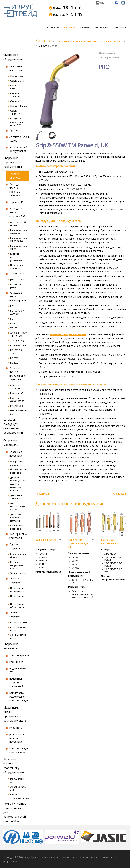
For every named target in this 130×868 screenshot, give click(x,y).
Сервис (85, 27)
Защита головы (18, 573)
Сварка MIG (16, 101)
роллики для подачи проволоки (17, 738)
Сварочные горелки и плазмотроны (76, 41)
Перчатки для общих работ (17, 606)
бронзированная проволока (19, 471)
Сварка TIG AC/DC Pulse (16, 95)
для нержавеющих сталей (18, 506)
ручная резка (17, 280)
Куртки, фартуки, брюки (19, 556)
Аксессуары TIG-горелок (18, 224)
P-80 (12, 323)
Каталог (70, 27)
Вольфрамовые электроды (19, 536)
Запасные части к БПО (18, 788)
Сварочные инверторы (16, 68)
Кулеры (14, 130)
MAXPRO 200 (17, 406)
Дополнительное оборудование (70, 504)
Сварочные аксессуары (11, 646)
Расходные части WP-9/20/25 (19, 232)
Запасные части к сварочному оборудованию (14, 766)
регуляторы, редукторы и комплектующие (19, 697)
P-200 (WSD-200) (18, 345)
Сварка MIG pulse (19, 106)
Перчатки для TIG (17, 598)
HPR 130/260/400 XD (19, 412)
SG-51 (13, 319)
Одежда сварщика (15, 546)
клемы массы (17, 662)
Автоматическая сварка (19, 139)
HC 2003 (14, 358)
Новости (102, 27)
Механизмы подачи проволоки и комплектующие (15, 714)
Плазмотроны (18, 273)
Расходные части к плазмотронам (18, 296)
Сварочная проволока (16, 454)
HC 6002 (14, 363)
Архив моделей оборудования (18, 149)
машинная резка (16, 286)
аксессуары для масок (18, 629)
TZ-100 (14, 328)
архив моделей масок (18, 637)
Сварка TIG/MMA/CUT (17, 112)
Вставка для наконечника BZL (111, 542)
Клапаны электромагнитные (20, 796)
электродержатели (19, 655)
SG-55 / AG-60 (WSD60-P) (17, 312)
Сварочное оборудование (13, 57)
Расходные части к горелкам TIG (17, 212)
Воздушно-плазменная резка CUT (17, 122)
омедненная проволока (17, 463)
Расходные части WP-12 (19, 248)
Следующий (120, 494)
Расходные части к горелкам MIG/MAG (16, 190)
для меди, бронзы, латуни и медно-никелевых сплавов (18, 484)
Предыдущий (43, 494)
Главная (53, 27)
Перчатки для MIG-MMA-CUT (17, 590)
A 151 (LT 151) (17, 341)
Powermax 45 (17, 393)
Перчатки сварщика (15, 580)
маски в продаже (19, 622)
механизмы (16, 728)
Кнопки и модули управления (16, 257)
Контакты (120, 27)
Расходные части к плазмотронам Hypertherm (18, 374)
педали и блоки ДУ (18, 670)
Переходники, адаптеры (17, 267)
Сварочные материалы (11, 443)
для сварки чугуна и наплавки (16, 517)
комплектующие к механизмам (19, 750)
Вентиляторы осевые (17, 780)
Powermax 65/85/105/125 (17, 400)
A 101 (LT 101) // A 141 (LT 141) (19, 335)
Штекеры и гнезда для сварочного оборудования (13, 426)
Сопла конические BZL (46, 542)
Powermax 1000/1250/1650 (18, 387)
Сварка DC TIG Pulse (17, 87)
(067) (68, 14)
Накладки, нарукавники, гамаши (17, 565)
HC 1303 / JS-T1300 (16, 352)
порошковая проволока (17, 527)
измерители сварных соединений (16, 682)
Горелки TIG (17, 202)
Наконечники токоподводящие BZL (78, 543)
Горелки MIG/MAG (112, 41)
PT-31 (13, 306)
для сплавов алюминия (16, 497)
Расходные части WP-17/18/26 (19, 240)
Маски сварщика (15, 614)
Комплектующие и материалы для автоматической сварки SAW (15, 812)
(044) (68, 8)
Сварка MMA (17, 76)
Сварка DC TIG (17, 81)
